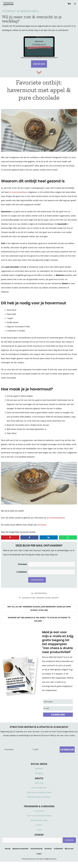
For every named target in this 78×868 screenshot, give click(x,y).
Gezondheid (41, 593)
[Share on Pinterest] (10, 537)
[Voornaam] (58, 702)
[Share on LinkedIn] (49, 537)
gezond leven (43, 598)
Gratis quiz (39, 783)
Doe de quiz (39, 64)
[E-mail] (58, 708)
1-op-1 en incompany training (39, 816)
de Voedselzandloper (18, 192)
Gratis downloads (39, 788)
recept (55, 598)
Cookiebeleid (58, 849)
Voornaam (22, 564)
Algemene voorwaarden (20, 849)
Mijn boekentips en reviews (39, 797)
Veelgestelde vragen (39, 820)
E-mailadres (22, 572)
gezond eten (29, 598)
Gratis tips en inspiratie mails (39, 792)
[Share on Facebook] (29, 537)
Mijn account (69, 849)
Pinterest (39, 769)
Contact (39, 825)
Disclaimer (48, 849)
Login (39, 830)
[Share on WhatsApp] (68, 537)
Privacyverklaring (36, 849)
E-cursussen (39, 811)
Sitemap (8, 849)
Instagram (39, 773)
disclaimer (42, 525)
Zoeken (69, 840)
